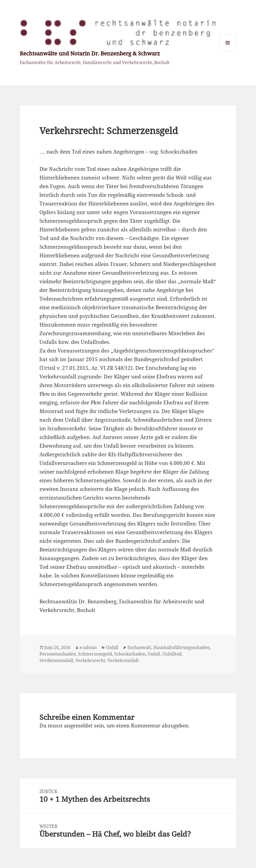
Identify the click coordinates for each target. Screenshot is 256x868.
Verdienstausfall (56, 660)
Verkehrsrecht (90, 660)
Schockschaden (130, 654)
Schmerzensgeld (95, 654)
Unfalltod (172, 654)
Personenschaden (58, 654)
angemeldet (78, 726)
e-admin (88, 647)
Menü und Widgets (228, 51)
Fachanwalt (139, 647)
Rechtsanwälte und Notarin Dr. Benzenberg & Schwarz (90, 53)
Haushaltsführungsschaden (182, 647)
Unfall (112, 647)
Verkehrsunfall (123, 660)
